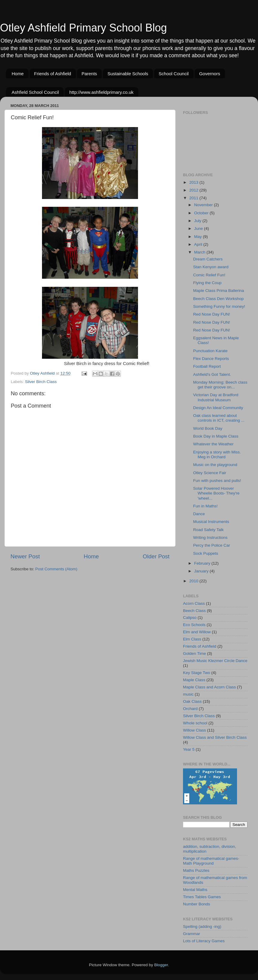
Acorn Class (194, 603)
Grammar (192, 934)
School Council (174, 74)
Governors (210, 74)
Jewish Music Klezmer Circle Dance (215, 661)
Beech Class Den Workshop (219, 299)
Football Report (207, 366)
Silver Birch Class (41, 382)
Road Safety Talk (208, 530)
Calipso (190, 618)
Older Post (156, 556)
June (199, 229)
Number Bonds (196, 904)
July (198, 221)
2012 (194, 190)
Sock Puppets (206, 553)
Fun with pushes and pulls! (217, 481)
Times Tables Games (202, 897)
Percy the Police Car (212, 545)
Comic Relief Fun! (209, 275)
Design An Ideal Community (218, 408)
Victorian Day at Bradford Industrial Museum (216, 397)
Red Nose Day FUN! (212, 314)
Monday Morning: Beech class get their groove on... (220, 385)
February (203, 563)
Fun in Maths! (205, 506)
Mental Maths (195, 890)
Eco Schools (194, 625)
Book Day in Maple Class (216, 436)
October (202, 213)
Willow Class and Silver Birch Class (215, 737)
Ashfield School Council (35, 92)
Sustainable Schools (128, 74)
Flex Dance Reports (211, 359)
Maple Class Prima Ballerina (219, 291)
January (202, 571)
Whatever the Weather (213, 444)
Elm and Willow (197, 632)
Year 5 (189, 749)
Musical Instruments (211, 522)
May (198, 237)
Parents (89, 74)
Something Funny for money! (219, 306)
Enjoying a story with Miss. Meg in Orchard (217, 454)
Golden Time (195, 653)
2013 (194, 182)
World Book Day (208, 428)
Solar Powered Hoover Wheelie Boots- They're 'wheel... (216, 493)
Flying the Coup (207, 283)
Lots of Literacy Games (204, 941)
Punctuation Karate (210, 351)
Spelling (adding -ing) (202, 927)
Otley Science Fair (210, 473)
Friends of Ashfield (53, 74)
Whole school (195, 723)
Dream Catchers (208, 259)
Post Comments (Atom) (56, 569)
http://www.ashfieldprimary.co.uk (101, 92)
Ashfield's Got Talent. (212, 374)
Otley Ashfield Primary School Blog (83, 28)
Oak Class (192, 701)
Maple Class (194, 680)
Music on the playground (215, 465)
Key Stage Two (197, 673)
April (199, 244)
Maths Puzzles (196, 870)
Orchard (190, 709)
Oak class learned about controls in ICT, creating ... (219, 418)
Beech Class (194, 611)
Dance (199, 514)
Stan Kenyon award (211, 267)
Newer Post (25, 556)
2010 (194, 581)
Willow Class (195, 730)
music (188, 694)
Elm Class (192, 639)
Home (18, 74)
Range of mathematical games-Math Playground (211, 861)
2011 (194, 198)
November (204, 205)
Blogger (161, 965)
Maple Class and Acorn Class (209, 687)
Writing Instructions (210, 538)
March (200, 252)
